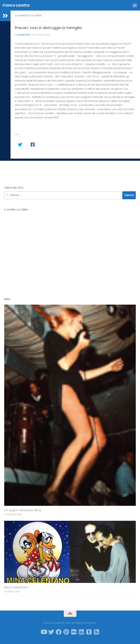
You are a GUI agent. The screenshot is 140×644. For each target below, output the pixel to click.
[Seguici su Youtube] (44, 632)
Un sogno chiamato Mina (23, 510)
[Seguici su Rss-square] (97, 632)
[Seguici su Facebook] (59, 632)
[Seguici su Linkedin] (81, 632)
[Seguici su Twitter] (51, 632)
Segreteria (24, 35)
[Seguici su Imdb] (74, 632)
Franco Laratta (16, 5)
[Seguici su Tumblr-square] (89, 632)
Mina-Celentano (16, 587)
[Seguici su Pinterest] (66, 632)
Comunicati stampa (28, 16)
